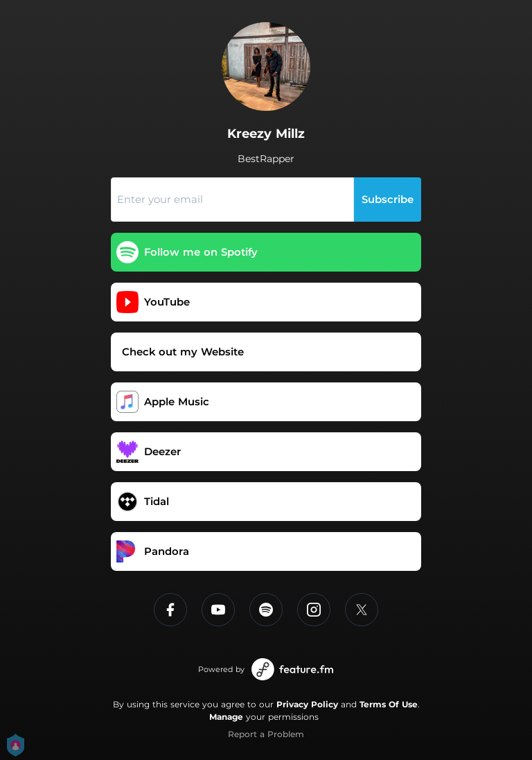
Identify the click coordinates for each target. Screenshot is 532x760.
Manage (226, 717)
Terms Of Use (389, 704)
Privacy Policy (307, 704)
